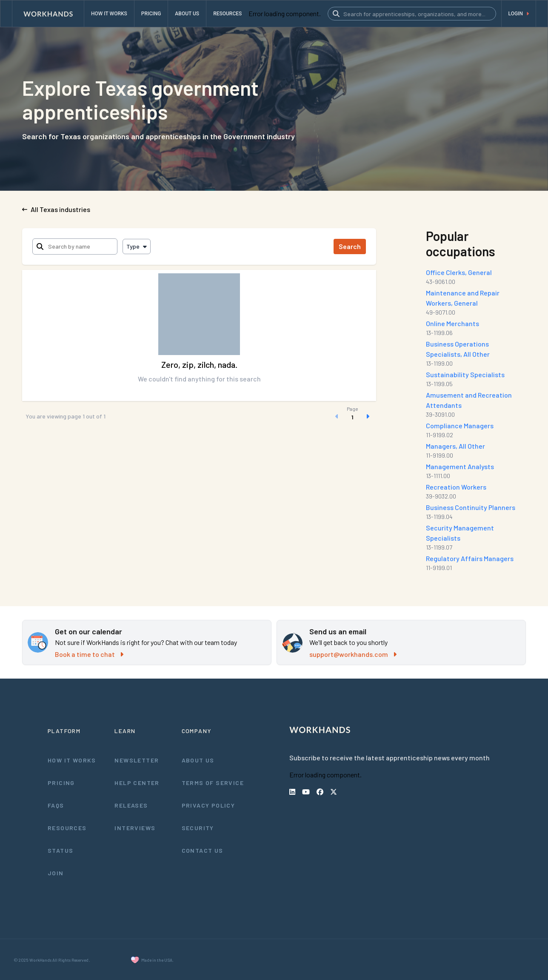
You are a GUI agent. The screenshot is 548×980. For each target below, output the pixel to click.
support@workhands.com (353, 654)
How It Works (72, 760)
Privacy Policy (209, 805)
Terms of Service (213, 782)
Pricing (61, 782)
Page (352, 409)
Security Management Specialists (460, 533)
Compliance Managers (461, 426)
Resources (67, 828)
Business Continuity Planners (471, 507)
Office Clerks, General (459, 272)
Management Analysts (460, 466)
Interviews (135, 828)
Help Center (137, 782)
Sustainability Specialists (464, 374)
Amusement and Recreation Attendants (468, 400)
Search (350, 246)
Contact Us (203, 850)
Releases (131, 805)
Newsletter (136, 760)
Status (60, 850)
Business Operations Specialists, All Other (476, 349)
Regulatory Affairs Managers (470, 558)
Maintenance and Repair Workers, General (463, 298)
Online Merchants (453, 323)
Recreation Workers (456, 487)
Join (56, 873)
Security (198, 828)
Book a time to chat (88, 654)
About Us (198, 760)
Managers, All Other (456, 446)
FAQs (56, 805)
